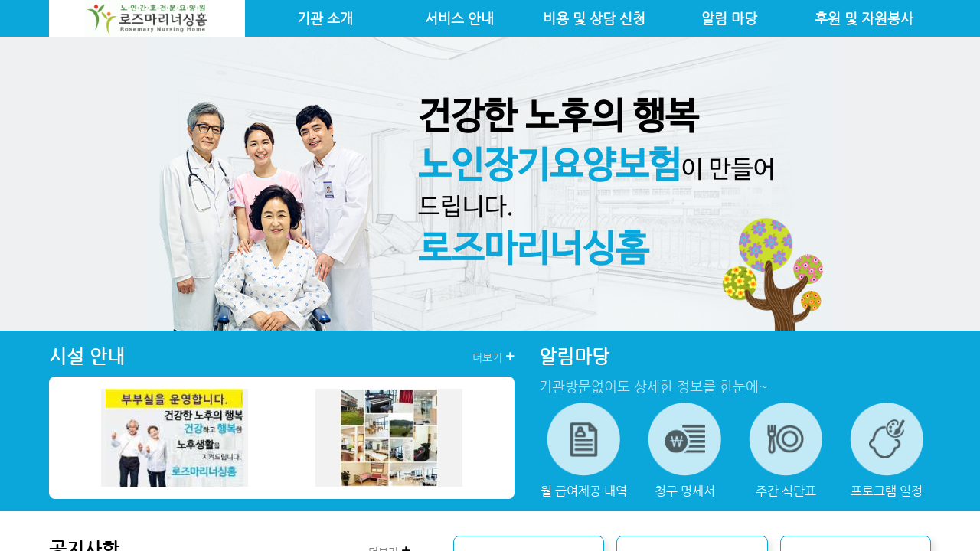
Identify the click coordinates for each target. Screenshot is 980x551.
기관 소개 (325, 18)
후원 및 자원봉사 (864, 18)
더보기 (493, 357)
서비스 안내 (459, 18)
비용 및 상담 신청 (594, 18)
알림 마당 (729, 18)
